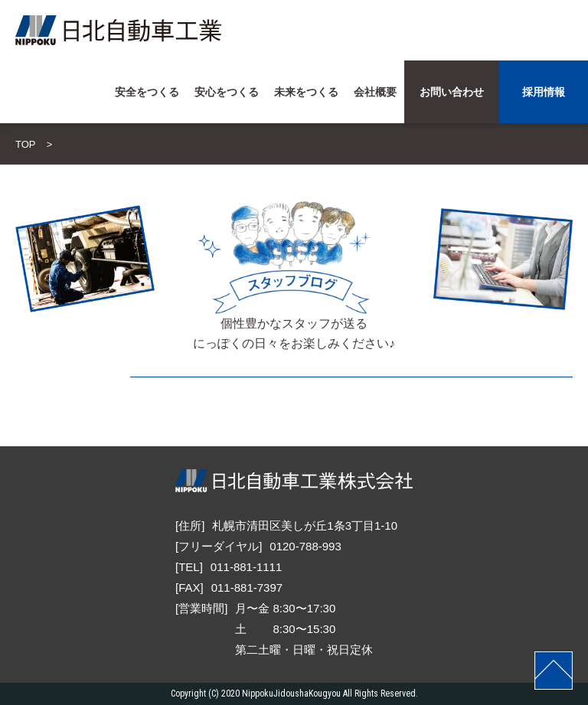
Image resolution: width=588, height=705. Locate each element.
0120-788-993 (305, 546)
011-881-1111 (246, 567)
